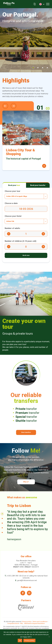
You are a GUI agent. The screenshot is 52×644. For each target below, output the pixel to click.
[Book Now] (26, 255)
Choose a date (11, 203)
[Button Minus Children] (9, 247)
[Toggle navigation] (48, 4)
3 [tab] (43, 68)
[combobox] (26, 196)
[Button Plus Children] (43, 247)
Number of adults (12, 228)
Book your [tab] (14, 185)
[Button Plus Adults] (43, 234)
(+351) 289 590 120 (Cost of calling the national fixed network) (27, 577)
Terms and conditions (40, 622)
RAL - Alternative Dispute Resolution (33, 623)
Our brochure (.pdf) (35, 4)
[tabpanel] (26, 40)
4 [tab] (47, 68)
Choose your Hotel (13, 216)
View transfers (26, 432)
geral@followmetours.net (27, 580)
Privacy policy (27, 622)
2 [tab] (38, 68)
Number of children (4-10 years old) (20, 241)
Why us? (26, 482)
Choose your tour (13, 191)
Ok (20, 641)
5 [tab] (2, 532)
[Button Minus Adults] (9, 234)
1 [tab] (33, 68)
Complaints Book (13, 623)
